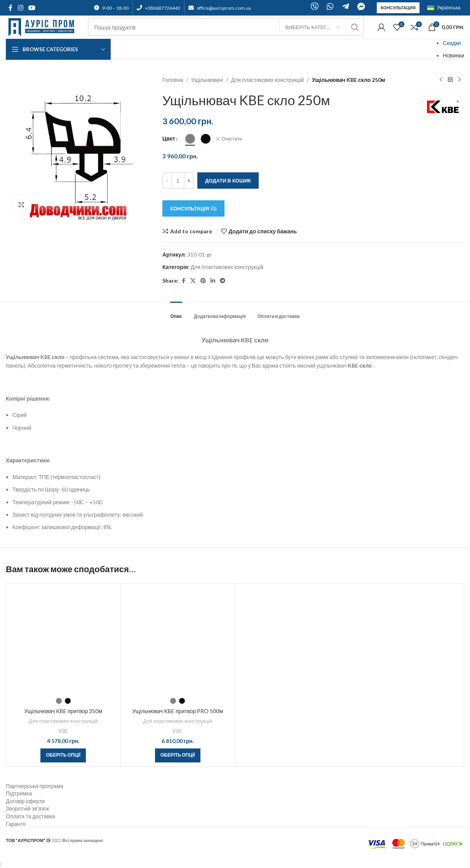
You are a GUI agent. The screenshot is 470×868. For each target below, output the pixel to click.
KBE (63, 731)
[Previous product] (441, 80)
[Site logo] (43, 27)
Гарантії (16, 824)
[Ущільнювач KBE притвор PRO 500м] (178, 641)
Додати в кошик (228, 181)
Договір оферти (25, 801)
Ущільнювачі (207, 80)
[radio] (190, 139)
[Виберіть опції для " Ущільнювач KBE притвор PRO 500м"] (178, 755)
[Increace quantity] (189, 181)
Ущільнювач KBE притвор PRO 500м (178, 711)
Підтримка (19, 793)
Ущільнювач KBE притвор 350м (63, 711)
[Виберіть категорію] (313, 27)
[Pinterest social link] (203, 281)
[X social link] (193, 281)
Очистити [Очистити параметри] (232, 139)
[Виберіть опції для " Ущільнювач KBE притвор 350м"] (63, 755)
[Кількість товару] (178, 181)
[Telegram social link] (223, 281)
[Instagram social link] (20, 8)
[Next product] (460, 80)
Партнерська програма (35, 786)
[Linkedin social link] (213, 281)
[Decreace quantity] (167, 181)
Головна (173, 80)
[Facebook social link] (10, 8)
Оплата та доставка (30, 816)
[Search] (226, 27)
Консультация (398, 8)
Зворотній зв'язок (27, 808)
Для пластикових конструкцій (267, 80)
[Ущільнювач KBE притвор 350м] (63, 641)
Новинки (453, 55)
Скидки (452, 43)
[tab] (176, 312)
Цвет (169, 138)
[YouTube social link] (32, 8)
